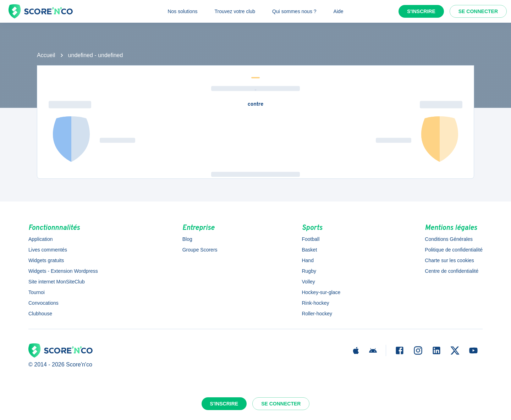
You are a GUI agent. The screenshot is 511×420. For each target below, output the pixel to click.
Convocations (43, 303)
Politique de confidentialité (454, 250)
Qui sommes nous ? (294, 11)
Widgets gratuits (46, 260)
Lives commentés (48, 250)
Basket (309, 250)
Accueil (46, 55)
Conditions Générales (449, 239)
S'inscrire (421, 11)
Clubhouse (40, 314)
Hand (307, 260)
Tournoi (37, 292)
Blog (187, 239)
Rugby (309, 271)
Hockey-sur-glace (321, 292)
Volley (308, 282)
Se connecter (478, 11)
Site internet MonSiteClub (57, 282)
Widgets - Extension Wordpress (63, 271)
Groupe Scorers (200, 250)
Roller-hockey (317, 314)
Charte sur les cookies (449, 260)
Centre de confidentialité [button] (452, 271)
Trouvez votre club (235, 11)
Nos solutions (182, 11)
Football (311, 239)
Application (41, 239)
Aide (339, 11)
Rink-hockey (315, 303)
